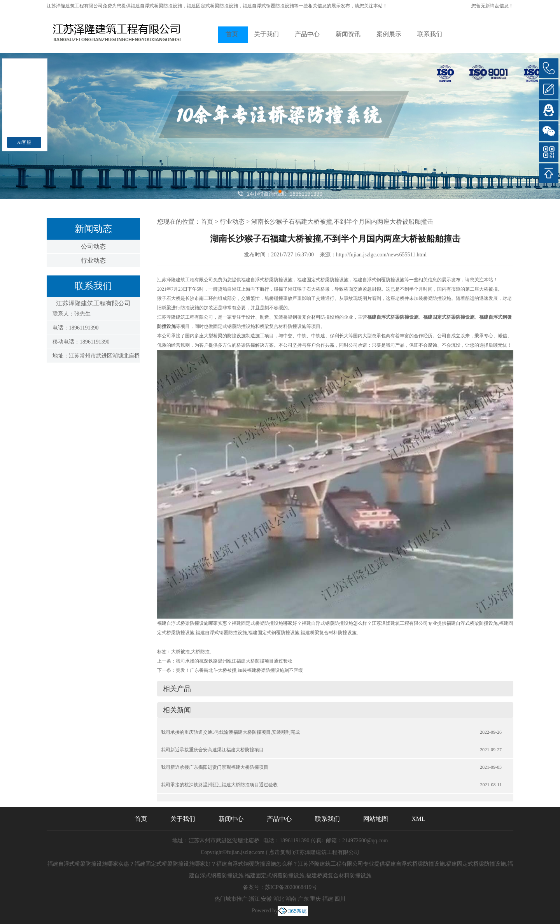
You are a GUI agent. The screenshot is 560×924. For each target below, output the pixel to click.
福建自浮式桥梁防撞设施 (156, 6)
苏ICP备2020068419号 (291, 887)
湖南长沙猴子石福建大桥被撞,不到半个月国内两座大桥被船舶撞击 (342, 222)
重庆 (315, 899)
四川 (340, 899)
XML (418, 819)
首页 (232, 34)
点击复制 (280, 852)
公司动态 (93, 246)
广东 (303, 899)
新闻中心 (231, 819)
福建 (328, 899)
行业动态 (93, 260)
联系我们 (430, 34)
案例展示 (389, 34)
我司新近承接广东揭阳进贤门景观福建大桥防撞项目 (215, 767)
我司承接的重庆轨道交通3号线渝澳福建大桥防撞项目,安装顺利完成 (230, 732)
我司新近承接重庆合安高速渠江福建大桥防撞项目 (212, 750)
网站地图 (376, 819)
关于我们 (266, 34)
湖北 (279, 899)
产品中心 (307, 34)
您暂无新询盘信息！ (492, 6)
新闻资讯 (348, 34)
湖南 (291, 899)
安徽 (266, 899)
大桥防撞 (200, 652)
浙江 (254, 899)
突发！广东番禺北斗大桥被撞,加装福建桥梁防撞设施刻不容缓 (239, 670)
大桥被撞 (180, 652)
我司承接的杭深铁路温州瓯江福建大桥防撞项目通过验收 (234, 661)
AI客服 (24, 142)
